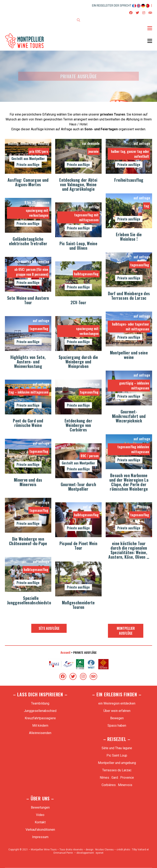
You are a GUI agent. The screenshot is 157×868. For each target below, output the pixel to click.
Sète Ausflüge (49, 628)
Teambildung (40, 703)
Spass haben (117, 726)
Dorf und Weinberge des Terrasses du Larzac (129, 296)
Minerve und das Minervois (28, 482)
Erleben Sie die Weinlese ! (129, 237)
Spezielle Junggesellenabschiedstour (31, 601)
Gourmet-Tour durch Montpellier (78, 487)
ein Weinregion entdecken (117, 703)
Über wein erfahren (117, 711)
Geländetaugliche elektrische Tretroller (28, 242)
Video (40, 815)
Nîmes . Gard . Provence (117, 778)
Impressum (40, 837)
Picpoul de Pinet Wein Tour (78, 546)
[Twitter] (73, 676)
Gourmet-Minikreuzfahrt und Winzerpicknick (129, 416)
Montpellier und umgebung (117, 763)
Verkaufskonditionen (40, 830)
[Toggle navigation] (150, 28)
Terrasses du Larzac (117, 770)
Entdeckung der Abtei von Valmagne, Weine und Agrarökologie (78, 185)
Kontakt (40, 822)
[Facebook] (63, 676)
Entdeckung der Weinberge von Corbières (78, 425)
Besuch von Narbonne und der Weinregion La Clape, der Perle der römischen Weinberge (129, 482)
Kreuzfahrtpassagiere (40, 718)
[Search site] (78, 21)
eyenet (100, 853)
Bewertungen (40, 807)
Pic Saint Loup (117, 755)
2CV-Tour (78, 303)
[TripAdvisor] (93, 676)
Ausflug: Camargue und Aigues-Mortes (28, 183)
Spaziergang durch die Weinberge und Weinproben (78, 362)
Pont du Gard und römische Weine (28, 423)
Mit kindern (40, 726)
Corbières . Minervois (117, 785)
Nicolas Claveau (104, 850)
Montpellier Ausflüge (126, 631)
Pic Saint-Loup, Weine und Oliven (78, 246)
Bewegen (117, 718)
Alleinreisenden (40, 733)
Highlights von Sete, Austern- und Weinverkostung (28, 362)
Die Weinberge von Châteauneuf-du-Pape (28, 541)
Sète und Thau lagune (117, 748)
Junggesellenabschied (40, 711)
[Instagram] (83, 676)
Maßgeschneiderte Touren (78, 605)
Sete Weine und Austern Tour (28, 301)
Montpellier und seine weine (129, 355)
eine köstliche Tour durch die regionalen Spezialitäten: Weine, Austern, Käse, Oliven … (129, 550)
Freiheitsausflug (129, 180)
